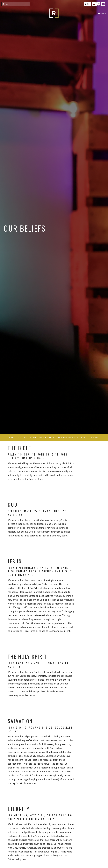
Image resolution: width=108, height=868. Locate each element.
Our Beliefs (47, 437)
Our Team (30, 437)
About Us (15, 437)
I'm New (94, 437)
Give (87, 4)
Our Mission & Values (72, 437)
